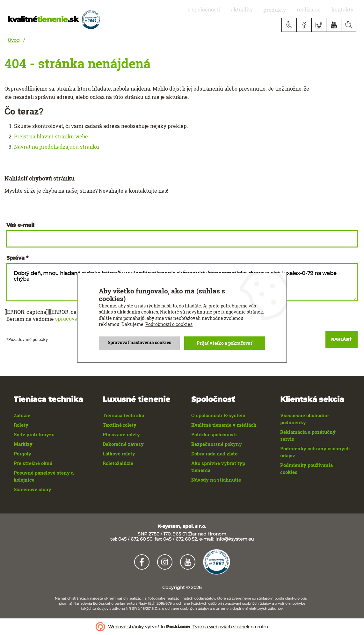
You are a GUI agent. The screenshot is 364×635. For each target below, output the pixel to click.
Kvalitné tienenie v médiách (224, 425)
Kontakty (345, 10)
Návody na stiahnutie (216, 480)
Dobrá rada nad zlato (214, 454)
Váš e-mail (20, 225)
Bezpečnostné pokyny (217, 444)
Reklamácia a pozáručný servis (308, 435)
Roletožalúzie (118, 463)
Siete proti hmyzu (34, 434)
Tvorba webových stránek (221, 627)
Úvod (14, 40)
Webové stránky (126, 627)
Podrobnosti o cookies (169, 324)
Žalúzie (22, 415)
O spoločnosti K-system (218, 415)
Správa (15, 258)
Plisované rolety (121, 434)
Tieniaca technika (123, 415)
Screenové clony (33, 489)
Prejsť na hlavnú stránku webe (51, 137)
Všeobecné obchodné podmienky (304, 419)
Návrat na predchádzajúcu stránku (57, 147)
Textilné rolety (120, 425)
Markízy (23, 444)
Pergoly (22, 454)
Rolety (21, 425)
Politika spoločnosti (214, 434)
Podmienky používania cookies (306, 469)
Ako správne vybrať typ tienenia (218, 467)
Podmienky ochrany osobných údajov (315, 452)
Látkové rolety (119, 454)
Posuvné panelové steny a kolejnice (44, 476)
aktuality (261, 10)
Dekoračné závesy (123, 444)
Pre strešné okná (33, 463)
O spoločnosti (229, 10)
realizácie (317, 10)
